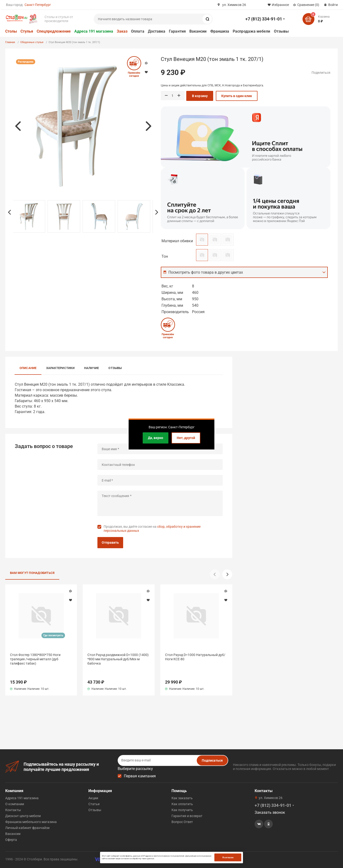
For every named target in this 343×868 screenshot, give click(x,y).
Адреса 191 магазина (94, 31)
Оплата (138, 31)
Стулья (27, 31)
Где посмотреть (53, 635)
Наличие (92, 368)
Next (148, 126)
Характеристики (60, 368)
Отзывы (281, 31)
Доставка (157, 31)
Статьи (94, 804)
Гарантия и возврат (187, 816)
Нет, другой (186, 438)
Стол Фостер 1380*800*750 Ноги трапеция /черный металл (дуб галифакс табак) (35, 659)
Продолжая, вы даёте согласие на (152, 529)
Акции (93, 798)
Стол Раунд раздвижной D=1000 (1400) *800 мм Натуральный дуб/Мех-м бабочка (118, 659)
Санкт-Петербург (38, 5)
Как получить (182, 810)
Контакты (13, 810)
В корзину (200, 96)
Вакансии (198, 31)
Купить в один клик (237, 96)
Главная (10, 42)
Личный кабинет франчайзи (27, 828)
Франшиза (220, 31)
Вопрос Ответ (182, 822)
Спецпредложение (54, 31)
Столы (11, 31)
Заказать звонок (270, 812)
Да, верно (156, 438)
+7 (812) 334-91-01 (264, 19)
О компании (15, 804)
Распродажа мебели (251, 31)
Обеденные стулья (32, 42)
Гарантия (177, 31)
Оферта (11, 840)
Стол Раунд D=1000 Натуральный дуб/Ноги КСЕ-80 (195, 657)
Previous (18, 126)
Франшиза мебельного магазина (31, 822)
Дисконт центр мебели (23, 816)
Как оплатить (182, 804)
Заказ (122, 31)
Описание (28, 368)
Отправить (110, 542)
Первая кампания (140, 776)
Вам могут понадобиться (32, 573)
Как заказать (182, 798)
